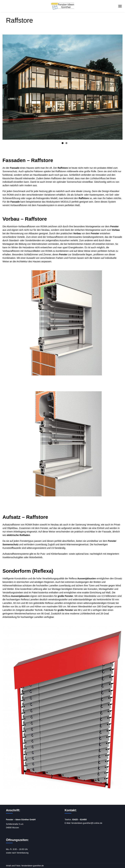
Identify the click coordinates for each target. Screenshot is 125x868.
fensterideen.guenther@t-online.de (87, 823)
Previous (7, 87)
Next (117, 87)
